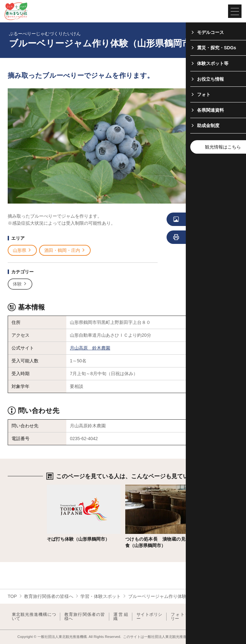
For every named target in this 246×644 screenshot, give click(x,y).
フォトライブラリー (187, 617)
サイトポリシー (149, 617)
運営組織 (121, 617)
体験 (20, 284)
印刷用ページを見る (200, 237)
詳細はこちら (60, 487)
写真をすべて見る (199, 220)
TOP (12, 596)
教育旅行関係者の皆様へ (49, 596)
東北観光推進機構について (34, 617)
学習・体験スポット (101, 596)
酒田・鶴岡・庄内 (65, 250)
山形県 (22, 250)
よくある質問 (223, 617)
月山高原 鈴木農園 (90, 348)
